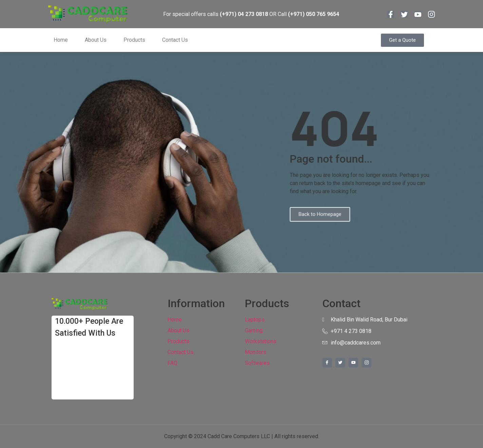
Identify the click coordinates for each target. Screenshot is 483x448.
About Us (96, 40)
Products (134, 40)
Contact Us (175, 40)
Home (61, 40)
